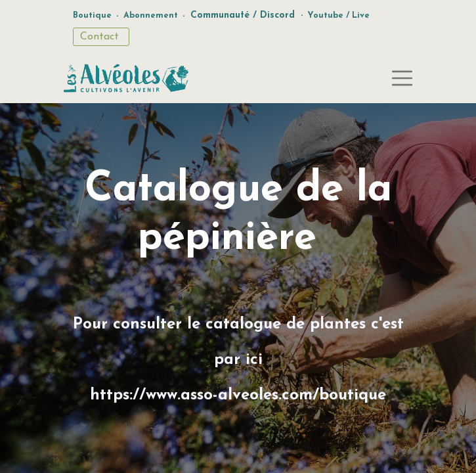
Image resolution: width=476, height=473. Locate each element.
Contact (101, 37)
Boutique (92, 15)
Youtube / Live (338, 15)
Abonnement (151, 15)
